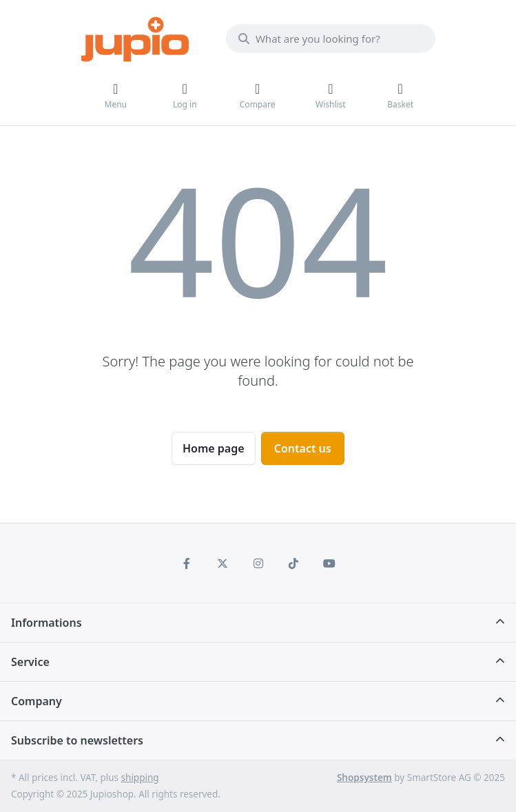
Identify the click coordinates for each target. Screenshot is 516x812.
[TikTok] (293, 563)
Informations (47, 623)
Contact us (303, 448)
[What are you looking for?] (331, 39)
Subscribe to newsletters (77, 740)
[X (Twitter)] (223, 563)
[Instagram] (258, 563)
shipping (140, 778)
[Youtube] (329, 563)
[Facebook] (187, 563)
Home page (214, 448)
